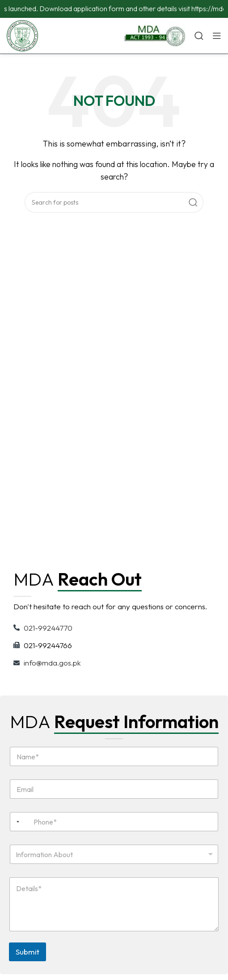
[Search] (199, 36)
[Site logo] (22, 35)
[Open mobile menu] (217, 36)
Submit (27, 952)
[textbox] (112, 854)
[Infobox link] (154, 36)
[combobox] (16, 822)
